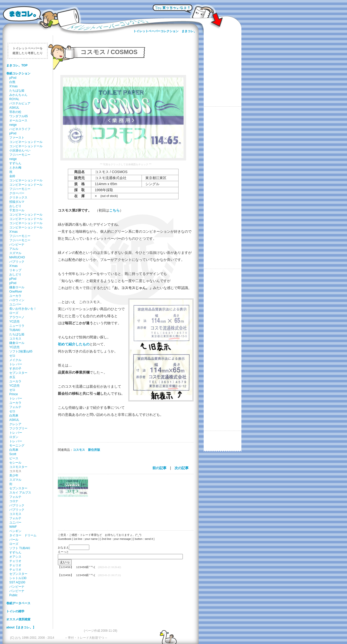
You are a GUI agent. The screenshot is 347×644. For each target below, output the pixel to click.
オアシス (15, 557)
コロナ (14, 501)
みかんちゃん (18, 95)
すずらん (15, 163)
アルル (14, 249)
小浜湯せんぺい (20, 150)
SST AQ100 (17, 582)
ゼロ (12, 356)
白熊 (12, 82)
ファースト (17, 138)
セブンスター (18, 373)
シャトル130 (18, 578)
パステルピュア (20, 103)
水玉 (12, 377)
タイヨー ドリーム (23, 535)
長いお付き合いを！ (23, 309)
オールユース (18, 120)
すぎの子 (15, 369)
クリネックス (18, 197)
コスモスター (18, 467)
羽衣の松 (15, 112)
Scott (13, 454)
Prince (14, 394)
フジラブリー (18, 428)
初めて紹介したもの (74, 344)
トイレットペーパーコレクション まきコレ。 (165, 31)
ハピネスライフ (20, 129)
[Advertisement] (123, 510)
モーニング (17, 446)
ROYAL (14, 99)
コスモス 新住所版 (86, 450)
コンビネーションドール (26, 142)
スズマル (15, 253)
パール (14, 540)
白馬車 (14, 416)
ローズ (14, 313)
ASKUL (14, 108)
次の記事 (182, 468)
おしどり (15, 206)
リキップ (15, 270)
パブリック (17, 262)
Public (13, 595)
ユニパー (15, 304)
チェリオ (15, 561)
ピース (14, 458)
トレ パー (16, 364)
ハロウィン (17, 300)
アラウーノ (17, 317)
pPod (13, 78)
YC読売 (14, 321)
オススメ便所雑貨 (18, 619)
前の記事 (159, 468)
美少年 (14, 475)
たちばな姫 (17, 91)
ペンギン (15, 531)
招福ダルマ (17, 202)
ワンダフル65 (18, 116)
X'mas (13, 86)
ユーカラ (15, 296)
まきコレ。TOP (17, 65)
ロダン (14, 437)
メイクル (15, 360)
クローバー (17, 193)
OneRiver (16, 292)
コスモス (15, 339)
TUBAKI (15, 330)
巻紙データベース (18, 603)
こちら (114, 210)
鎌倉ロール (17, 287)
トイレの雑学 (15, 611)
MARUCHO (17, 257)
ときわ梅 (15, 168)
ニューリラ (17, 326)
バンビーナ (17, 245)
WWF (13, 527)
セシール (15, 463)
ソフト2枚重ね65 (21, 351)
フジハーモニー (20, 155)
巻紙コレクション (18, 73)
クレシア (15, 424)
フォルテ (15, 407)
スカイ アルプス (20, 493)
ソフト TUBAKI (20, 548)
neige (13, 125)
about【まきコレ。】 (21, 627)
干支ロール (17, 210)
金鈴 (12, 176)
